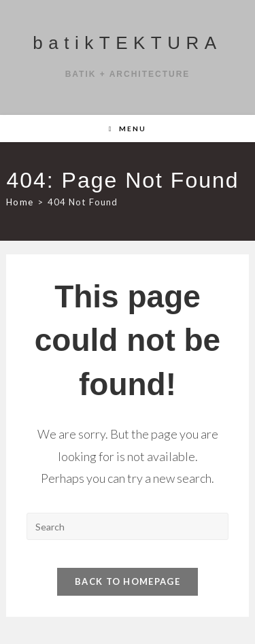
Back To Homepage (128, 581)
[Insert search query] (127, 526)
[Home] (19, 202)
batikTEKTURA (127, 43)
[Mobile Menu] (128, 129)
